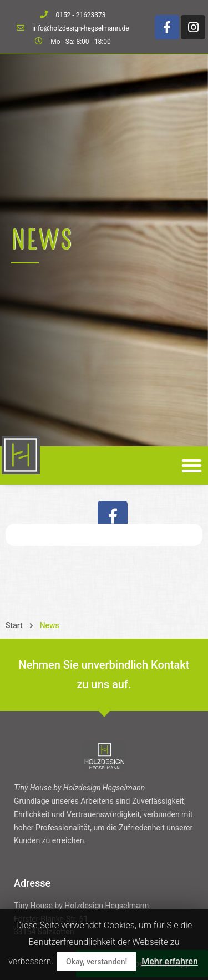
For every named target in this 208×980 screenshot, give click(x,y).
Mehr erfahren (170, 961)
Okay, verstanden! (97, 962)
